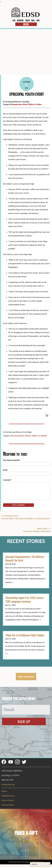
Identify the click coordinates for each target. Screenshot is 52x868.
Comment (7, 480)
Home (4, 791)
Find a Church (8, 800)
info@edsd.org (8, 785)
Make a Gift (26, 833)
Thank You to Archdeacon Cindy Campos (25, 635)
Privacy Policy (8, 805)
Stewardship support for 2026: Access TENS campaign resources (24, 600)
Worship (20, 20)
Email (5, 470)
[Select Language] (40, 864)
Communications (17, 104)
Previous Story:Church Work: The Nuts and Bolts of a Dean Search (26, 517)
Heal (33, 20)
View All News (26, 677)
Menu (26, 24)
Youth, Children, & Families (33, 104)
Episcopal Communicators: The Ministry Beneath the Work (25, 559)
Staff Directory (8, 796)
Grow (27, 20)
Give (38, 20)
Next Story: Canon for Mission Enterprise (37, 530)
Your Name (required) (11, 460)
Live (14, 20)
